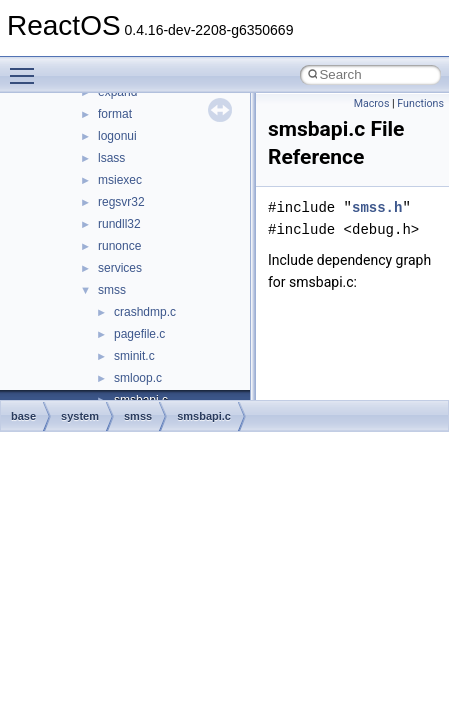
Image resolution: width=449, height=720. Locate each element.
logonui (117, 136)
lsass (111, 158)
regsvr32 (121, 202)
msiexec (120, 180)
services (120, 268)
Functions (420, 103)
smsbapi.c (204, 416)
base (23, 416)
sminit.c (134, 356)
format (115, 114)
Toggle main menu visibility (27, 67)
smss (112, 290)
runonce (119, 246)
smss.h (377, 207)
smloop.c (138, 378)
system (80, 416)
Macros (372, 103)
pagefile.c (139, 334)
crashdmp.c (145, 312)
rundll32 (119, 224)
